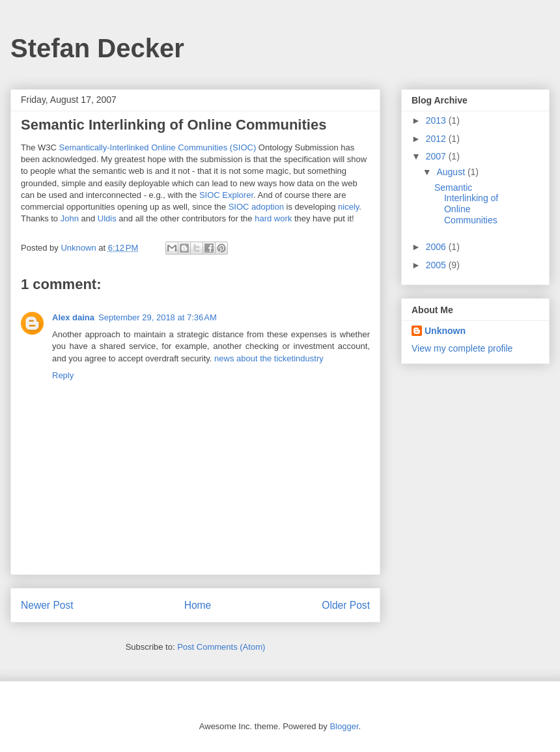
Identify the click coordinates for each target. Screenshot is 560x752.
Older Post (346, 605)
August (452, 172)
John (70, 218)
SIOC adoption (256, 207)
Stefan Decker (97, 48)
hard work (273, 218)
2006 (437, 247)
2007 (437, 156)
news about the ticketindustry (269, 358)
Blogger (344, 726)
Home (198, 605)
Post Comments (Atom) (221, 647)
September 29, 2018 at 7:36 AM (158, 317)
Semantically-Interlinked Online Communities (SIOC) (158, 147)
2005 (437, 265)
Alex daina (73, 317)
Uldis (107, 218)
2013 (437, 120)
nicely (348, 207)
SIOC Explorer (226, 195)
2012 (437, 139)
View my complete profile (462, 348)
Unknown (445, 331)
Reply (63, 375)
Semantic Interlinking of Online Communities (466, 204)
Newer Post (47, 605)
